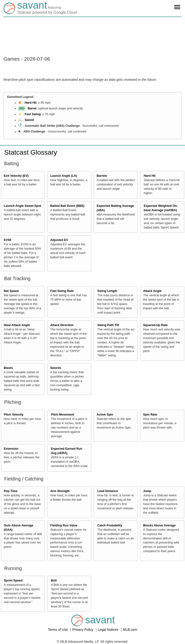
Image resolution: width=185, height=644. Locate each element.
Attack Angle (152, 291)
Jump (147, 491)
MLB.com (130, 630)
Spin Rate (150, 415)
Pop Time (11, 491)
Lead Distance (108, 491)
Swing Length (107, 291)
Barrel (32, 108)
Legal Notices (109, 630)
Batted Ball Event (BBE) (67, 206)
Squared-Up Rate (155, 325)
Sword (29, 120)
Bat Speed (11, 291)
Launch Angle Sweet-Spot (23, 206)
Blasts (8, 368)
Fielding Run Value (64, 525)
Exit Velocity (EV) (16, 176)
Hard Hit (30, 103)
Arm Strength (60, 491)
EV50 (8, 240)
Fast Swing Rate (62, 291)
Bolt (54, 581)
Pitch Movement (63, 415)
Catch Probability (110, 525)
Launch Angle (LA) (63, 176)
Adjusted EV (59, 240)
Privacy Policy (83, 630)
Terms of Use (58, 630)
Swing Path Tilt (108, 325)
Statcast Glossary (31, 152)
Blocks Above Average (159, 525)
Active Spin (105, 415)
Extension (11, 449)
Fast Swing (33, 114)
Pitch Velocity (14, 415)
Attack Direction (62, 325)
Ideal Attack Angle (17, 325)
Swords (56, 368)
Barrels (102, 176)
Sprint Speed (13, 581)
